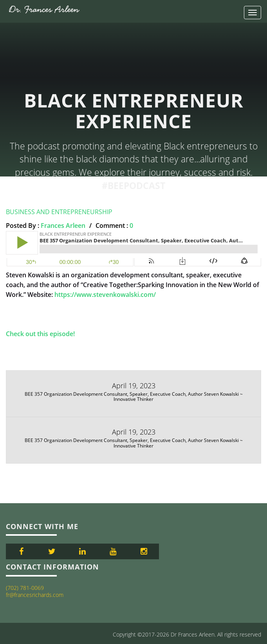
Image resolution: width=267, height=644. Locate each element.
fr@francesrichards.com (35, 595)
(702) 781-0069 (25, 588)
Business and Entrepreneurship (59, 212)
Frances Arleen (63, 226)
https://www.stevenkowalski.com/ (105, 295)
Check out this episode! (40, 334)
